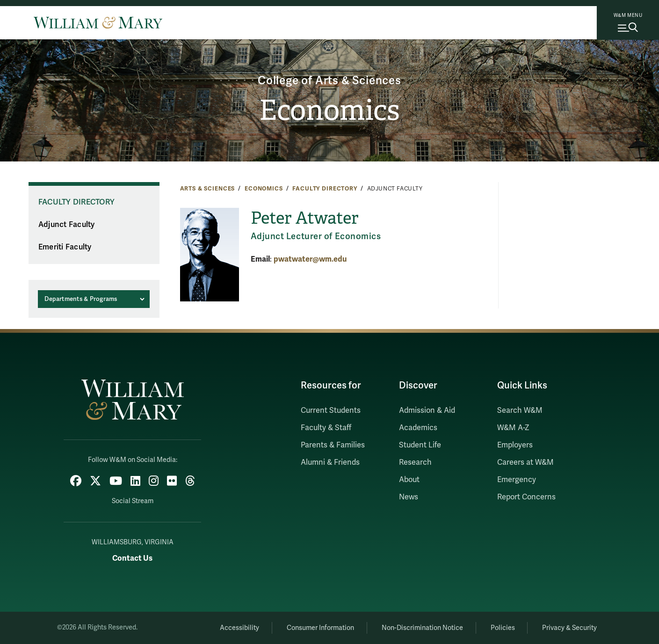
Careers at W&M (525, 462)
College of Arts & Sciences (329, 81)
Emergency (517, 480)
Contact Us (132, 558)
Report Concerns (526, 497)
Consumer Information (320, 628)
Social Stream (133, 501)
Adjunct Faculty (67, 225)
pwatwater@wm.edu (310, 259)
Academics (418, 428)
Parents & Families (333, 445)
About (409, 480)
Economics (329, 110)
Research (415, 462)
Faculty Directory (325, 189)
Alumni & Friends (330, 462)
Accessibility (239, 628)
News (409, 497)
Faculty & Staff (326, 428)
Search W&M (520, 410)
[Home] (98, 22)
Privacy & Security (569, 628)
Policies (503, 628)
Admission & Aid (427, 410)
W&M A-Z (513, 428)
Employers (515, 445)
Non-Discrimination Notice (422, 628)
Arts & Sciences (208, 189)
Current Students (331, 410)
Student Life (420, 445)
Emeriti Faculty (65, 247)
